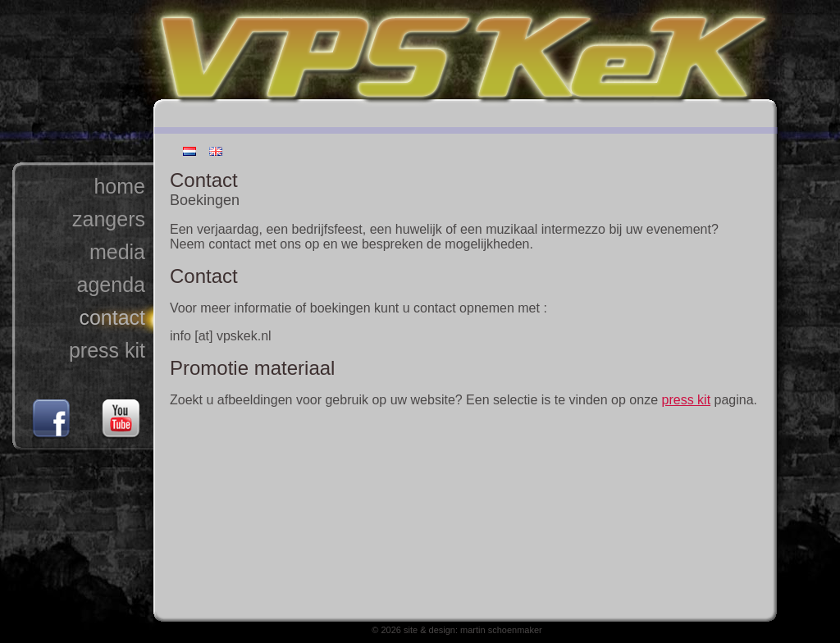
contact (112, 317)
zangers (109, 219)
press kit (107, 350)
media (117, 252)
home (119, 186)
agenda (111, 285)
